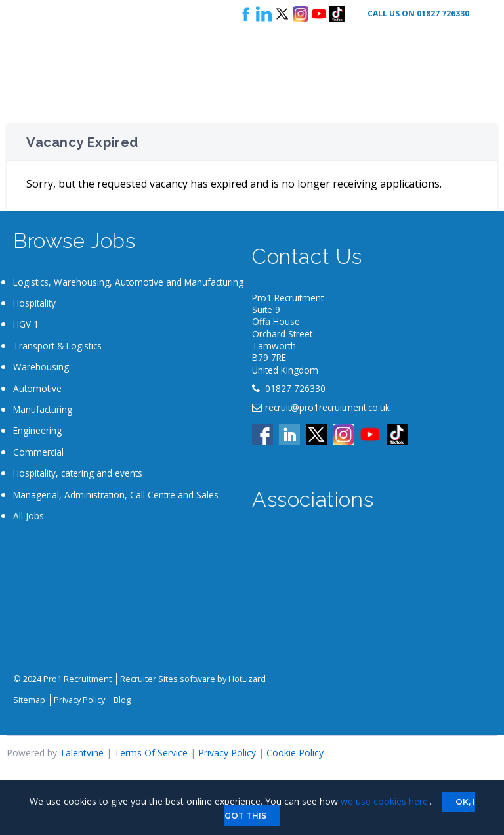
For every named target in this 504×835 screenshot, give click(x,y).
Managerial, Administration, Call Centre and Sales (116, 495)
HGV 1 (26, 324)
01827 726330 (295, 388)
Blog (122, 700)
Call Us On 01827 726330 (418, 13)
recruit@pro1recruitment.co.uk (327, 407)
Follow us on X (282, 14)
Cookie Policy (295, 753)
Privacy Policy (79, 700)
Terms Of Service (151, 753)
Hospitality (34, 303)
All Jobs (29, 516)
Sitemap (29, 700)
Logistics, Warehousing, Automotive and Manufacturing (128, 282)
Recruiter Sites (149, 679)
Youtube (319, 14)
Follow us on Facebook (245, 14)
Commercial (38, 452)
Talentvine (82, 753)
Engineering (37, 430)
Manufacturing (43, 409)
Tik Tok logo (337, 14)
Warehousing (41, 367)
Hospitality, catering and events (78, 473)
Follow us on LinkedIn (264, 14)
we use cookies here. (385, 801)
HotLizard (247, 679)
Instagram (301, 14)
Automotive (37, 388)
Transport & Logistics (57, 346)
